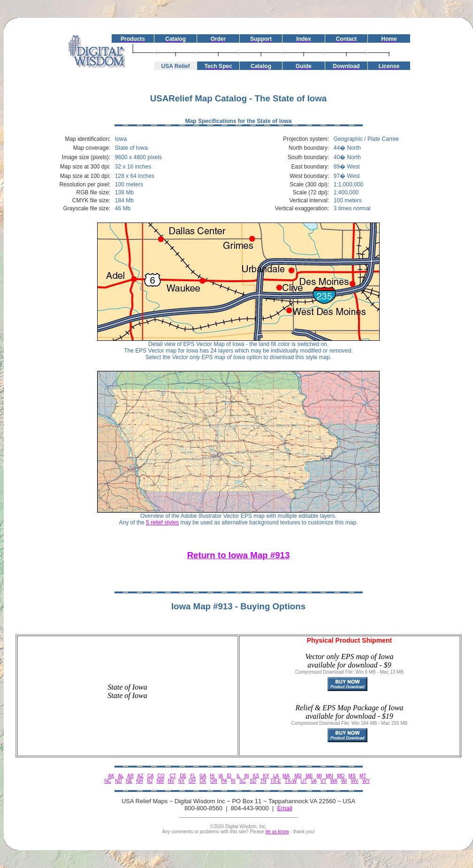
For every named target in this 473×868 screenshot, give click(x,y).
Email (285, 808)
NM (160, 781)
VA (313, 781)
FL (193, 776)
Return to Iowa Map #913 (239, 555)
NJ (150, 781)
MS (352, 776)
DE (183, 776)
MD (298, 776)
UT (304, 781)
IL (238, 776)
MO (341, 776)
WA (334, 781)
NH (139, 781)
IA (221, 776)
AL (121, 776)
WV (355, 781)
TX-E (276, 781)
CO (161, 776)
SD (253, 781)
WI (344, 781)
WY (366, 781)
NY (182, 781)
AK (111, 776)
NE (129, 781)
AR (130, 776)
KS (256, 776)
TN (263, 781)
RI (233, 781)
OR (214, 781)
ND (118, 781)
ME (309, 776)
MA (286, 776)
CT (173, 776)
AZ (141, 776)
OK (203, 781)
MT (363, 776)
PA (224, 781)
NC (107, 781)
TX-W (291, 781)
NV (171, 781)
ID (229, 776)
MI (319, 776)
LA (276, 776)
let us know (277, 832)
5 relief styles (162, 522)
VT (324, 781)
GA (203, 776)
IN (246, 776)
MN (329, 776)
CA (150, 776)
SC (243, 781)
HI (212, 776)
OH (192, 781)
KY (266, 776)
